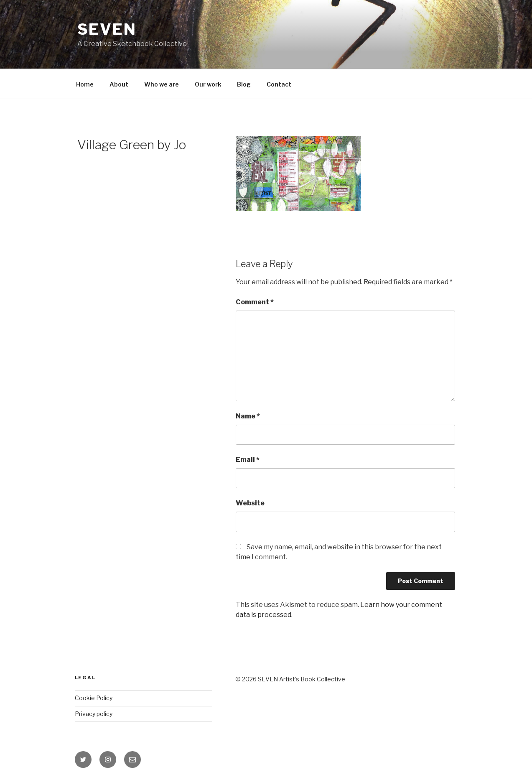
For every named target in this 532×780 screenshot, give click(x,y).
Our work (208, 84)
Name (248, 416)
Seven (107, 29)
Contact (279, 84)
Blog (244, 84)
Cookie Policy (94, 698)
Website (250, 503)
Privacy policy (94, 714)
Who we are (162, 84)
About (119, 84)
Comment (255, 302)
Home (85, 84)
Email (248, 460)
